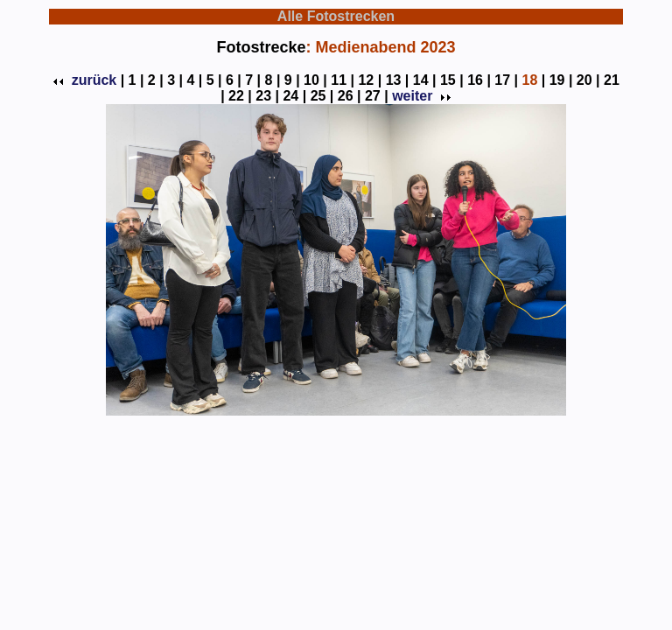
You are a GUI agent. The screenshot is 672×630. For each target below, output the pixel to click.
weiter (420, 96)
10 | (315, 80)
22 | (240, 96)
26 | (350, 96)
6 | (234, 80)
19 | (561, 80)
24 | (294, 96)
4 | (194, 80)
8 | (273, 80)
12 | (370, 80)
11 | (343, 80)
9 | (292, 80)
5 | (214, 80)
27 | (377, 96)
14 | (425, 80)
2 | (156, 80)
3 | (175, 80)
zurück (86, 80)
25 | (322, 96)
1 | (136, 80)
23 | (267, 96)
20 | (588, 80)
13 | (398, 80)
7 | (253, 80)
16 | (479, 80)
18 (529, 80)
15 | (452, 80)
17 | (506, 80)
